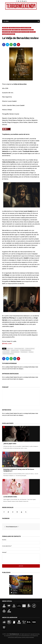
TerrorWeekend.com (12, 527)
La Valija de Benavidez (27, 30)
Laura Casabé (6, 32)
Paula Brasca (25, 32)
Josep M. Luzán (16, 30)
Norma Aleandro (16, 32)
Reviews (33, 32)
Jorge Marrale (7, 30)
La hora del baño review (10, 497)
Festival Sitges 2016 (14, 28)
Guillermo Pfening (26, 28)
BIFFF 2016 (5, 28)
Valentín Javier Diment (9, 34)
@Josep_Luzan (7, 343)
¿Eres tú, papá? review (10, 444)
